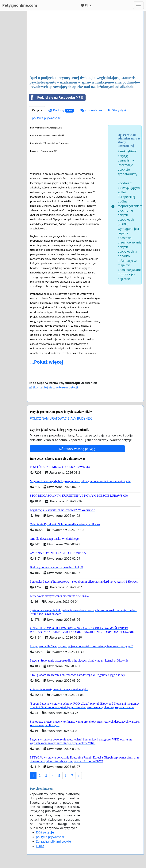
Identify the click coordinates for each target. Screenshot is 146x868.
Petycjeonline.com (20, 5)
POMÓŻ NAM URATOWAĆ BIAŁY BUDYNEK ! (62, 419)
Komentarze (91, 110)
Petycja (37, 110)
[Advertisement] (85, 43)
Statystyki (117, 110)
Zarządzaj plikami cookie (53, 841)
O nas (40, 846)
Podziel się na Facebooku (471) (56, 98)
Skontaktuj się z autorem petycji (53, 387)
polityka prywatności (47, 118)
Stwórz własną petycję (77, 449)
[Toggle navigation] (138, 5)
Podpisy (61, 110)
